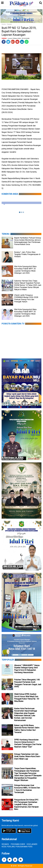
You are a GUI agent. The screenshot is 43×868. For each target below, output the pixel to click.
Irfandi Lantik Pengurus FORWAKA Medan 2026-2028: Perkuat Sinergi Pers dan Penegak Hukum (26, 298)
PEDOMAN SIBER (18, 844)
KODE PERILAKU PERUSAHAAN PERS (17, 847)
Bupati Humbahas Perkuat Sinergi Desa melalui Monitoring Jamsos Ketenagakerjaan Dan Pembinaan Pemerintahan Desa (28, 241)
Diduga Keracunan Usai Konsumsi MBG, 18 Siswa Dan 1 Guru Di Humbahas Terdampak (27, 789)
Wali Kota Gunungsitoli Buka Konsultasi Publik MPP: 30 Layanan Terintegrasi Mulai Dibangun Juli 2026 (25, 270)
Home (4, 24)
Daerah (9, 24)
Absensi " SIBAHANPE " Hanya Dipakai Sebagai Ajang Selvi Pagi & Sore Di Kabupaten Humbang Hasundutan (27, 669)
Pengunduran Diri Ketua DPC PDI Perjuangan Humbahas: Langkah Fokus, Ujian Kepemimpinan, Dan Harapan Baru (26, 804)
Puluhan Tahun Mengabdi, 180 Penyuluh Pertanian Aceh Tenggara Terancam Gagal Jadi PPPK (28, 683)
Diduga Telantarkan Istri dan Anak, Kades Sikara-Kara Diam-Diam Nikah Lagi (27, 756)
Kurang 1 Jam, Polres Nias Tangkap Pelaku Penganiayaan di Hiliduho (27, 254)
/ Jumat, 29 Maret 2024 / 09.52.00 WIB (18, 38)
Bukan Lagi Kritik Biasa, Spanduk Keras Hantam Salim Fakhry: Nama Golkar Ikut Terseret (27, 729)
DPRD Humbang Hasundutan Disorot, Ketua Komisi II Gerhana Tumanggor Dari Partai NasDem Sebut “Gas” (28, 743)
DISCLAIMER (32, 844)
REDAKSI (5, 844)
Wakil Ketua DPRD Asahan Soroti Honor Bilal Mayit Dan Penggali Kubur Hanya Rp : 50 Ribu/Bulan (27, 698)
